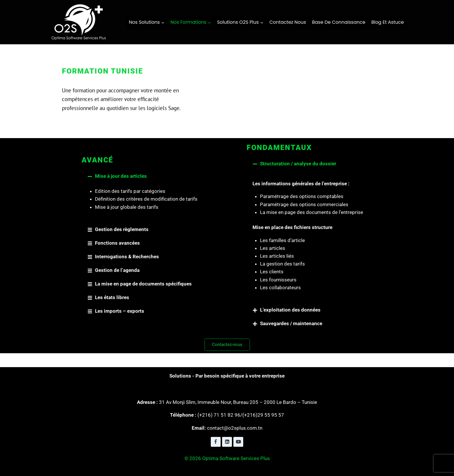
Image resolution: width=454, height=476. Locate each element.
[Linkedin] (227, 442)
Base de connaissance (339, 22)
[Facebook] (216, 442)
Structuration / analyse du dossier (298, 164)
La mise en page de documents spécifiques (143, 284)
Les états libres (112, 297)
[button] (144, 176)
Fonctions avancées (117, 243)
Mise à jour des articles (121, 176)
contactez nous (288, 22)
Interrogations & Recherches (127, 257)
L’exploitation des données (290, 310)
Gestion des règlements (122, 229)
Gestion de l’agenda (117, 270)
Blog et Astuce (387, 22)
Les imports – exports (120, 311)
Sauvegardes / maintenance (291, 323)
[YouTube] (238, 442)
